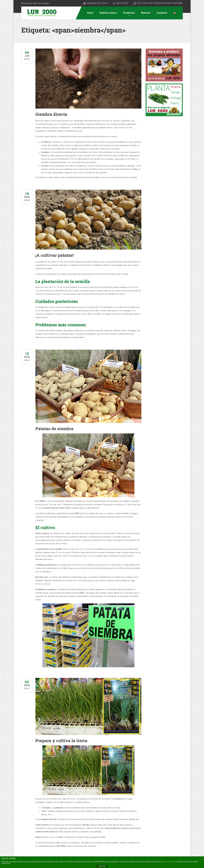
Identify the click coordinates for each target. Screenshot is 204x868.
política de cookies (169, 862)
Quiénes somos (108, 13)
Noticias (146, 13)
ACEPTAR (102, 866)
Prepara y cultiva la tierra (61, 741)
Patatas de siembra (54, 429)
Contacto (162, 13)
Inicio (90, 13)
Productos (129, 13)
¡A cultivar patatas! (55, 255)
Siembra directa (51, 114)
